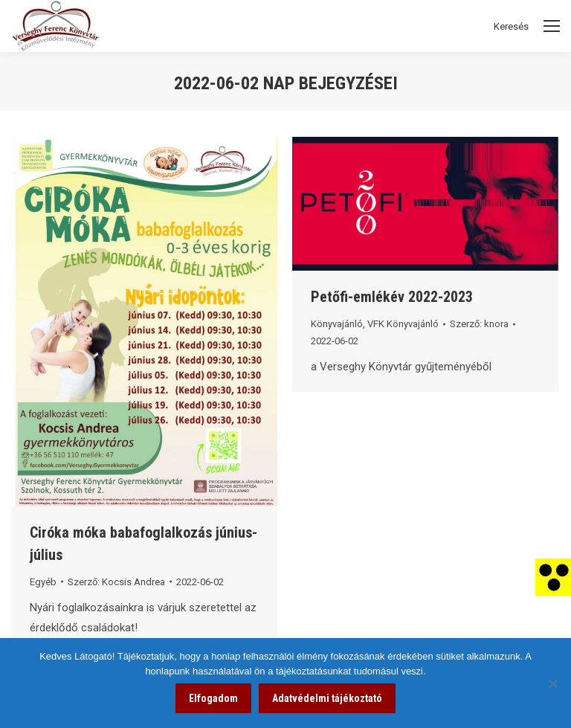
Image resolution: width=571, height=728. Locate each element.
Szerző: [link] (116, 582)
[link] (553, 576)
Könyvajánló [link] (337, 324)
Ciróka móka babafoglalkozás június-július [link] (143, 544)
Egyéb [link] (43, 582)
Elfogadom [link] (213, 698)
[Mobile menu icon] (552, 26)
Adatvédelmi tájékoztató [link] (327, 698)
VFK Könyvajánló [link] (403, 324)
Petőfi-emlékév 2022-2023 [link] (392, 297)
